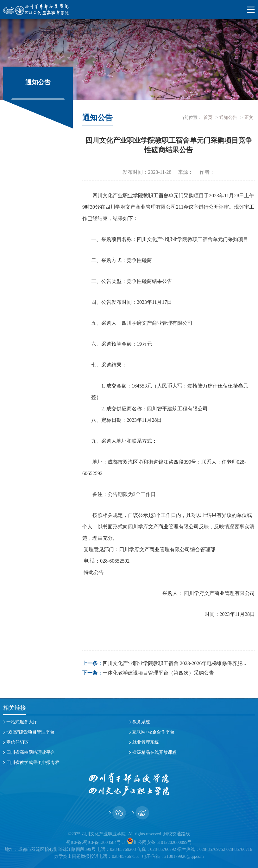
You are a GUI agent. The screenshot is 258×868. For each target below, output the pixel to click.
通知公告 (228, 117)
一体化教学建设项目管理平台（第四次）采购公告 (158, 673)
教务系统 (141, 722)
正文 (249, 117)
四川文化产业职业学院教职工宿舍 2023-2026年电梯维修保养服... (174, 663)
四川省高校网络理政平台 (31, 752)
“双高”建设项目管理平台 (30, 732)
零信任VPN (17, 742)
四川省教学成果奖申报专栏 (33, 763)
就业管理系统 (146, 742)
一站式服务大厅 (22, 722)
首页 (208, 117)
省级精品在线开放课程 (154, 752)
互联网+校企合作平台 (154, 732)
